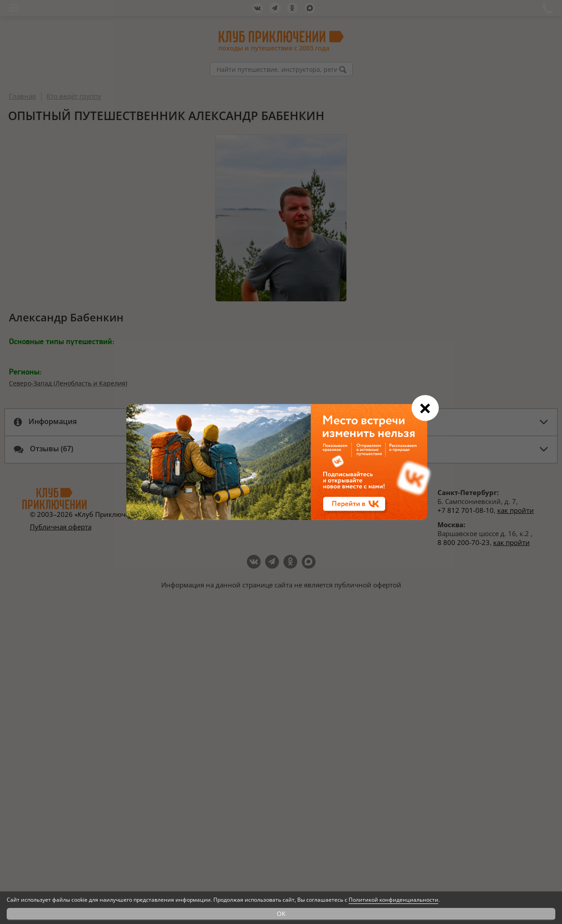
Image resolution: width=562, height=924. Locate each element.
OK (281, 914)
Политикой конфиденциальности (393, 900)
